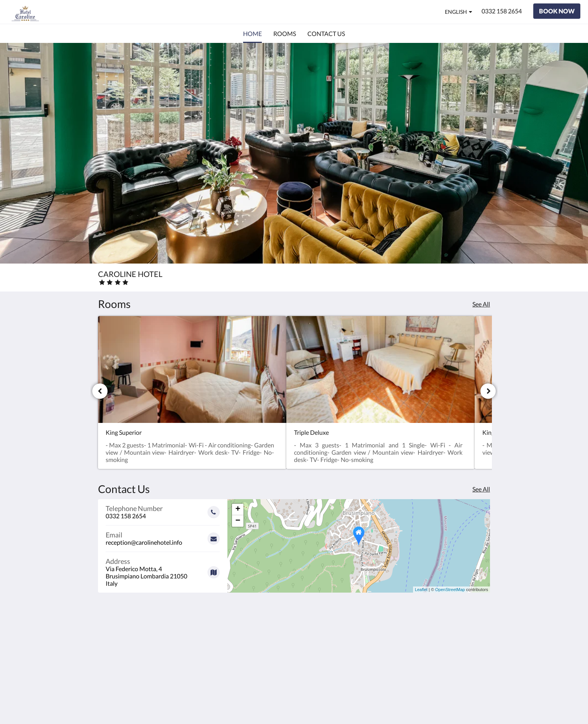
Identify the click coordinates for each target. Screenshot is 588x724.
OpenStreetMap (450, 590)
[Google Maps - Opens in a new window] (163, 569)
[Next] (488, 391)
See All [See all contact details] (481, 489)
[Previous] (100, 391)
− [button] (238, 521)
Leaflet (421, 590)
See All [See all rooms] (481, 304)
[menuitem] (252, 34)
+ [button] (238, 509)
